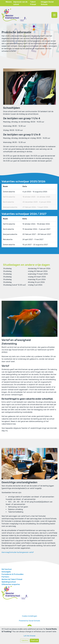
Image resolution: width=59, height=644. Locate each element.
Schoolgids (6, 572)
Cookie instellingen (30, 616)
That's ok (34, 640)
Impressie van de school (20, 3)
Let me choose (29, 636)
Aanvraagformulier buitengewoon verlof (18, 552)
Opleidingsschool (9, 582)
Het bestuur (7, 569)
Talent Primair (33, 3)
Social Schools (34, 621)
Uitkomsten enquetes (11, 584)
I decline (24, 640)
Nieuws (9, 2)
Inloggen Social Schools (47, 3)
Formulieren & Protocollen (13, 574)
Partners (5, 577)
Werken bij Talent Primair (12, 579)
